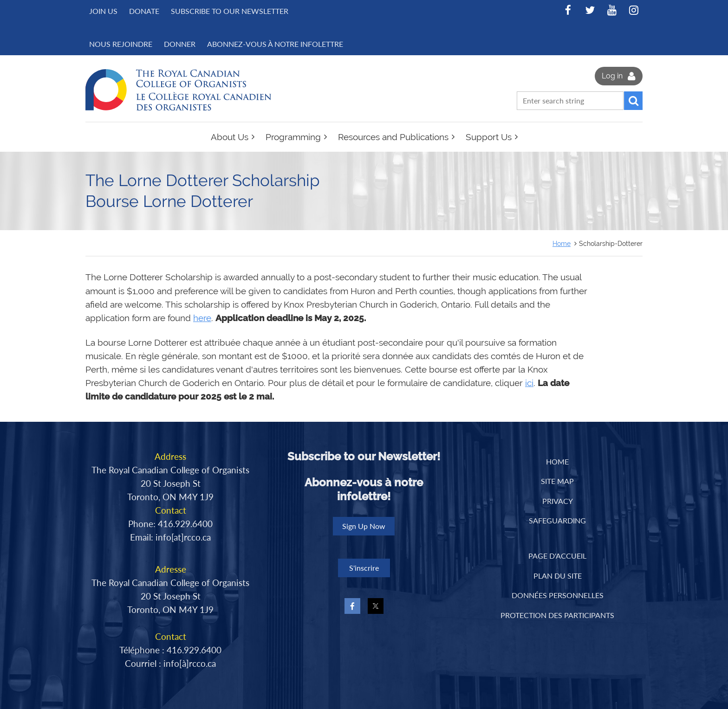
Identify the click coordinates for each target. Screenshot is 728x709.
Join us (103, 11)
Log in (612, 76)
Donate (144, 11)
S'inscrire (364, 568)
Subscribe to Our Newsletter (230, 11)
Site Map (557, 481)
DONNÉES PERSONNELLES (558, 595)
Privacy (558, 501)
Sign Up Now (364, 526)
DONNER (180, 44)
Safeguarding (557, 520)
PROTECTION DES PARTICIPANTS (557, 615)
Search (633, 101)
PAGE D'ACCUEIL (557, 556)
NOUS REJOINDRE (121, 44)
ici (529, 383)
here (202, 318)
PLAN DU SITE (558, 576)
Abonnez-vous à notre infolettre (275, 44)
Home (562, 243)
